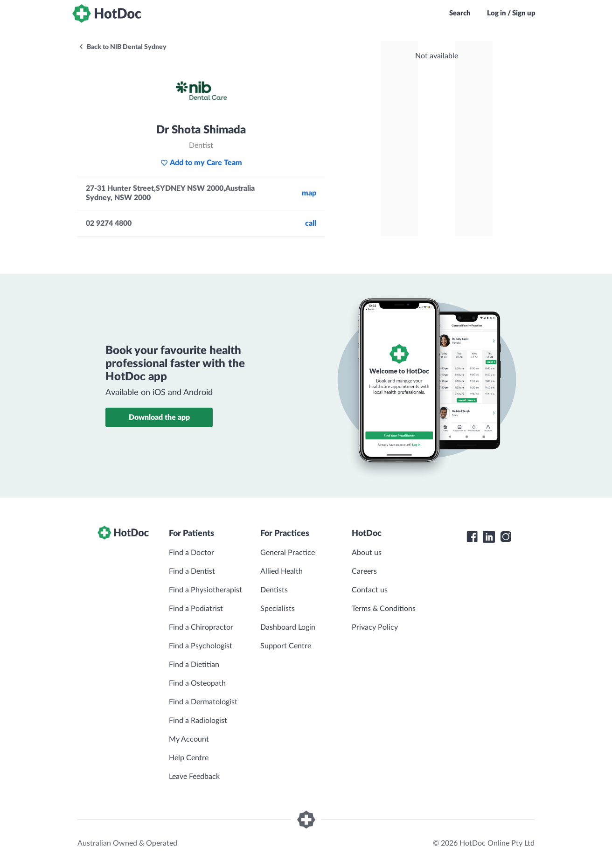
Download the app (159, 417)
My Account (189, 739)
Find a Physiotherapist (205, 590)
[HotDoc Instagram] (506, 537)
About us (367, 553)
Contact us (370, 590)
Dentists (274, 590)
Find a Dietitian (194, 665)
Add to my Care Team (201, 163)
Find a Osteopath (197, 683)
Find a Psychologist (201, 646)
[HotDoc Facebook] (472, 537)
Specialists (278, 609)
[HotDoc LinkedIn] (489, 537)
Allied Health (282, 571)
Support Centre (286, 646)
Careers (364, 571)
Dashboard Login (288, 627)
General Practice (288, 553)
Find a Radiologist (198, 721)
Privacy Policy (375, 627)
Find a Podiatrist (196, 609)
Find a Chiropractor (201, 627)
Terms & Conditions (384, 609)
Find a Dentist (192, 571)
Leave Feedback (194, 777)
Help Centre (189, 758)
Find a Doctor (191, 553)
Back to (122, 47)
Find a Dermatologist (203, 702)
